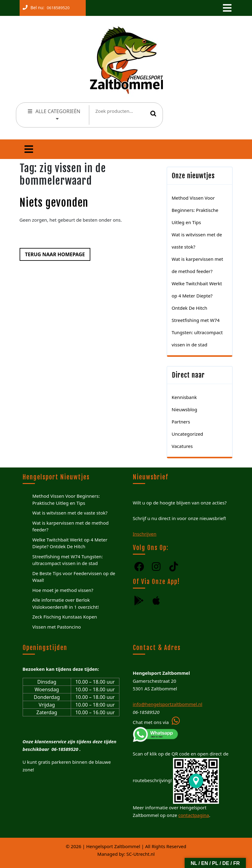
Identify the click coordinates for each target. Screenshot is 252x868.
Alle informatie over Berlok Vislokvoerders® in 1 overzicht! (66, 603)
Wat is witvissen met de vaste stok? (70, 513)
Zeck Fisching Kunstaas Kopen (65, 617)
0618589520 (57, 6)
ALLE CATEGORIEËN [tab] (54, 114)
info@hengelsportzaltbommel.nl (168, 704)
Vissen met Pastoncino (57, 627)
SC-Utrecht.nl (141, 854)
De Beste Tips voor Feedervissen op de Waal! (74, 577)
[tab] (227, 8)
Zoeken (153, 113)
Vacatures (182, 446)
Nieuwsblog (184, 409)
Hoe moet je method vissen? (63, 590)
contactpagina (194, 815)
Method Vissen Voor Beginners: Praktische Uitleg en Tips (195, 210)
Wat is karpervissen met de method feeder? (71, 526)
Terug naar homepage (52, 253)
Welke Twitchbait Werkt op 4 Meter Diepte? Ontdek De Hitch (197, 296)
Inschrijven (145, 534)
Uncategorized (188, 434)
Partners (181, 422)
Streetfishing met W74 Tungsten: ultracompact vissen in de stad (197, 332)
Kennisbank (184, 397)
